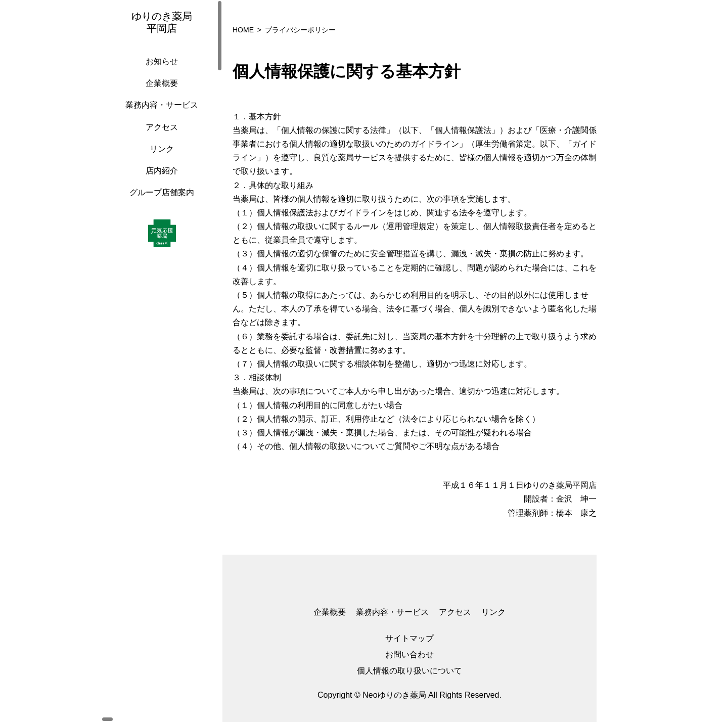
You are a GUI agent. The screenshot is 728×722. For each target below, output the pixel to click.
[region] (162, 361)
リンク (159, 159)
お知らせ (159, 72)
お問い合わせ (409, 655)
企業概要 (159, 93)
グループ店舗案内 (159, 202)
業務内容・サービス (159, 115)
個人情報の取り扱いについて (409, 671)
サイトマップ (409, 638)
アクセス (159, 137)
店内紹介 (159, 181)
